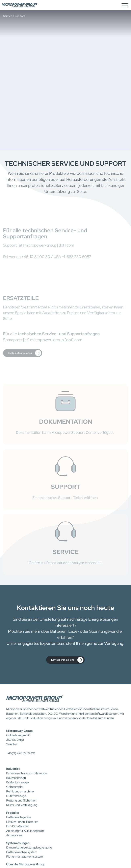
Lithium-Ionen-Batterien (22, 822)
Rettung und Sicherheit (21, 800)
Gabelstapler (15, 787)
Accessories (14, 835)
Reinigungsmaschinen (21, 791)
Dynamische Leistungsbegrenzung (29, 848)
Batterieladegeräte (19, 817)
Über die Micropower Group (26, 864)
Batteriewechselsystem (22, 852)
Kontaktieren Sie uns (67, 660)
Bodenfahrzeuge (17, 782)
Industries (13, 769)
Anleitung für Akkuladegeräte (25, 831)
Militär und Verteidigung (22, 805)
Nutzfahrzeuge (16, 796)
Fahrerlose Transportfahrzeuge (27, 773)
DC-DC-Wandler (17, 826)
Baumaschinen (16, 778)
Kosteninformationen (25, 353)
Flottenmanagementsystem (25, 857)
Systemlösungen (18, 843)
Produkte (13, 813)
